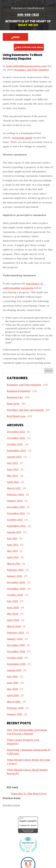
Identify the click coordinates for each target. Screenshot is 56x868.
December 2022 (16, 432)
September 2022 (16, 450)
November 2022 (16, 438)
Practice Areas (11, 805)
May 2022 (12, 476)
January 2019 (15, 714)
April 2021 (13, 557)
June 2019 (13, 683)
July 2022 (12, 463)
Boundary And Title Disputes (32, 70)
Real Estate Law (16, 416)
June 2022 (13, 469)
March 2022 (14, 488)
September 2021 (16, 526)
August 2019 (14, 670)
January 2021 (14, 576)
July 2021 (12, 538)
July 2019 (12, 676)
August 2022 (14, 457)
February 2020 (15, 633)
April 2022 (13, 482)
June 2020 (13, 607)
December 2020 (16, 582)
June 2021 (13, 545)
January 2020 (15, 639)
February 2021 (15, 570)
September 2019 (16, 664)
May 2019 (12, 689)
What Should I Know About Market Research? (27, 772)
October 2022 (15, 444)
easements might (22, 138)
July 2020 (12, 601)
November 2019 (16, 651)
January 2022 (15, 501)
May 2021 (12, 551)
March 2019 (14, 702)
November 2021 (16, 513)
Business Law (15, 397)
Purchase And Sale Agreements (25, 410)
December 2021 (16, 507)
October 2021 (15, 520)
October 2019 (15, 658)
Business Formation (19, 391)
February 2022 (15, 494)
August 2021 (14, 532)
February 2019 (15, 708)
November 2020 (16, 589)
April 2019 (13, 695)
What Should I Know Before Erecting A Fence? (29, 762)
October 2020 (15, 595)
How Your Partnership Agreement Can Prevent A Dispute (27, 732)
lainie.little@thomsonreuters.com (26, 66)
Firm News (13, 403)
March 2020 (14, 626)
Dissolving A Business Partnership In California (29, 752)
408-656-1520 (28, 15)
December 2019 (16, 645)
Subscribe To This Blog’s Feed (29, 794)
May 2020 (13, 614)
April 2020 (13, 620)
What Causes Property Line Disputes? (23, 742)
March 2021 (14, 563)
